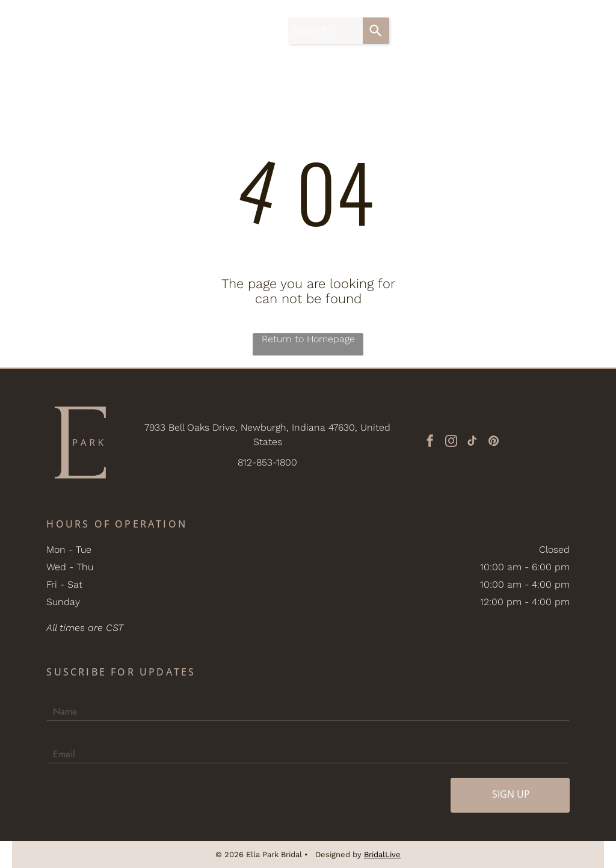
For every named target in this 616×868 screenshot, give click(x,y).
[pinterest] (493, 442)
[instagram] (451, 442)
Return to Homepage (308, 339)
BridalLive (382, 854)
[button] (585, 31)
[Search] (376, 31)
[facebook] (430, 442)
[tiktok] (472, 442)
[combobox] (325, 31)
